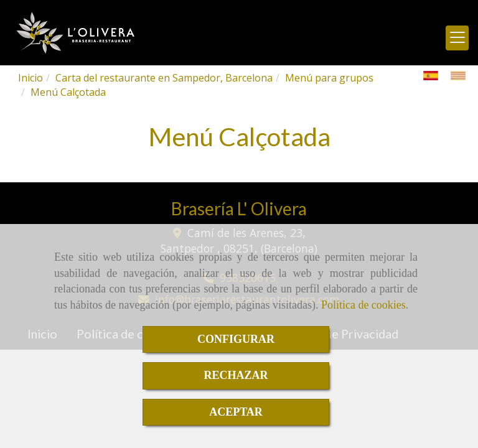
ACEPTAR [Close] (236, 412)
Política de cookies (363, 305)
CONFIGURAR (236, 339)
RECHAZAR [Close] (236, 375)
